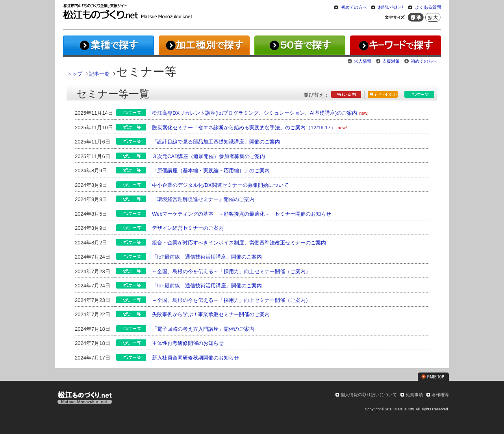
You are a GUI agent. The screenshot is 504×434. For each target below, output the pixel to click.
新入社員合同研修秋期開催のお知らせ (195, 358)
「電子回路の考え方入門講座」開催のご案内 (203, 329)
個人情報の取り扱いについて (369, 395)
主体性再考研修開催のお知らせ (188, 343)
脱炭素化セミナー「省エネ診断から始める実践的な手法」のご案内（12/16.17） (244, 128)
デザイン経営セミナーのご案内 (188, 228)
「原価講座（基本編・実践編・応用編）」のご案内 (211, 170)
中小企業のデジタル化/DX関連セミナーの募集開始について (220, 185)
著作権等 (440, 395)
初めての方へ (354, 7)
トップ (75, 74)
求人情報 (363, 61)
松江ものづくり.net (84, 399)
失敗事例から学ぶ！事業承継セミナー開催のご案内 (211, 314)
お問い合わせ (391, 7)
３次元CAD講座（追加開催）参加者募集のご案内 (208, 156)
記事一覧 (99, 74)
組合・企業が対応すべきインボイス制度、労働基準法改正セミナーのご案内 (239, 243)
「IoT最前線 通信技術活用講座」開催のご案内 (207, 257)
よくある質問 (428, 7)
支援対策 (391, 61)
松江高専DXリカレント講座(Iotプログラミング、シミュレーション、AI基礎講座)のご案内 (255, 113)
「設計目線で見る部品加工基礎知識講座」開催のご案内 (216, 142)
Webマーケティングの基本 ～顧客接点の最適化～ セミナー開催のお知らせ (242, 214)
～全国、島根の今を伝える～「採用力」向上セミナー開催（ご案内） (231, 271)
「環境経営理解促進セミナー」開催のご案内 (203, 199)
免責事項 (414, 395)
